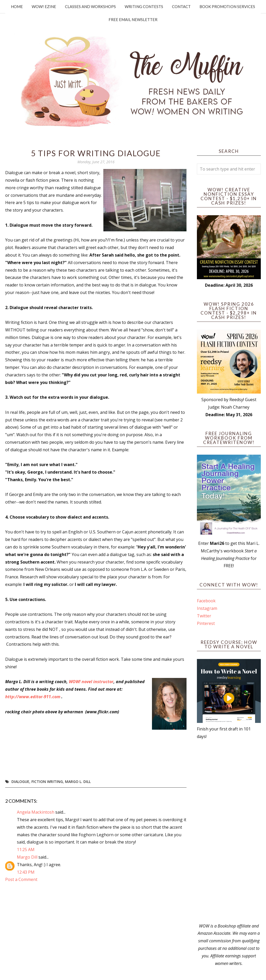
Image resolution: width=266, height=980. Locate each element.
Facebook (206, 601)
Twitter (204, 616)
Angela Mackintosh (36, 812)
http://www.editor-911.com (33, 697)
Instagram (207, 608)
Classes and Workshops (90, 6)
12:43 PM (26, 872)
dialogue (20, 782)
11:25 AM (26, 850)
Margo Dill (27, 857)
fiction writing (47, 782)
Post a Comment (21, 879)
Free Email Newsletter (133, 19)
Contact (181, 6)
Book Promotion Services (227, 6)
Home (17, 6)
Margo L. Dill (78, 782)
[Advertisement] (229, 831)
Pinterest (206, 623)
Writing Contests (144, 6)
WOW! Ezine (44, 6)
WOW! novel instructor (91, 682)
